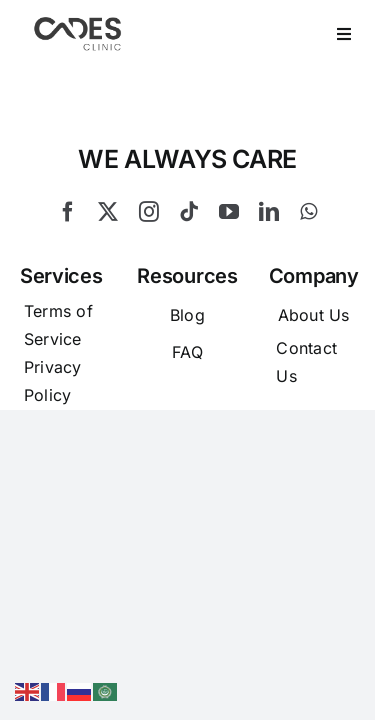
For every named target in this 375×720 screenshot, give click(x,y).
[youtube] (229, 262)
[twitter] (108, 262)
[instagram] (149, 262)
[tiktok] (189, 262)
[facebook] (68, 262)
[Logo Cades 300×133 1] (78, 22)
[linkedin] (269, 262)
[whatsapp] (308, 262)
